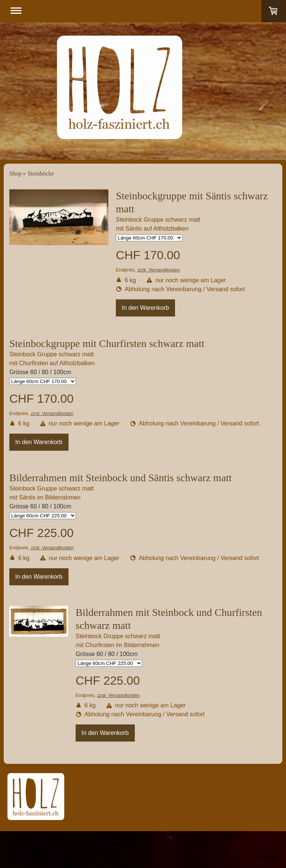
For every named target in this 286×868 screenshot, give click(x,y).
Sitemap (16, 850)
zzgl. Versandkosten (159, 270)
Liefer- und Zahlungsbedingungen (71, 843)
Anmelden (268, 857)
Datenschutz (123, 843)
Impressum (19, 843)
